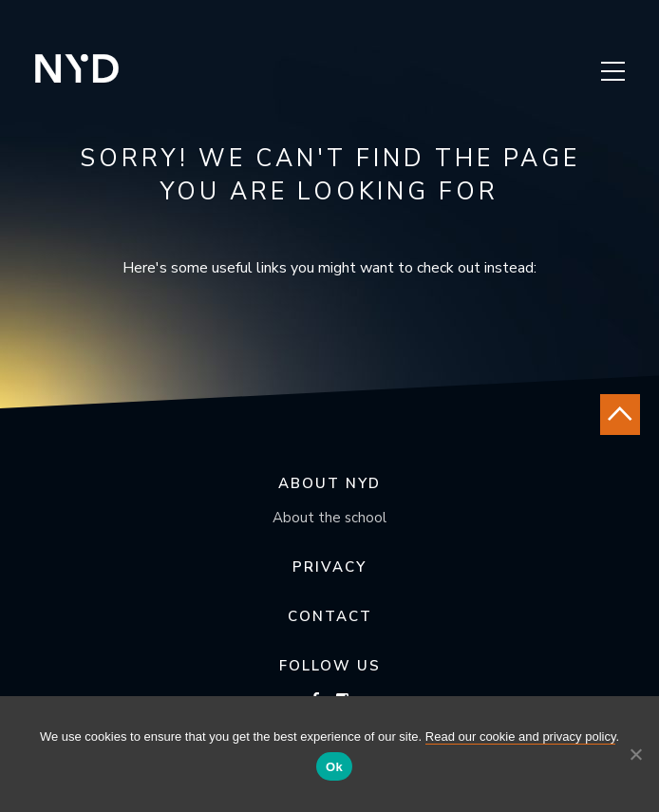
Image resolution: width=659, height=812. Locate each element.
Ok (334, 767)
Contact (330, 616)
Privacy (329, 567)
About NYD (329, 483)
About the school (329, 518)
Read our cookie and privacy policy (521, 736)
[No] (635, 754)
